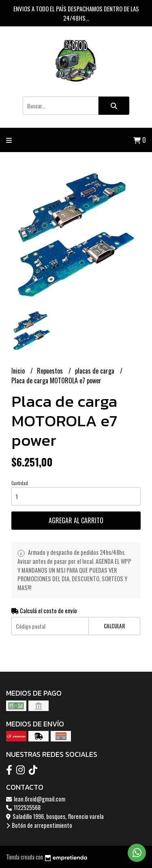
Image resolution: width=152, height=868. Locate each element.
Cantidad (20, 483)
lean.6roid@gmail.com (36, 799)
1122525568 (23, 807)
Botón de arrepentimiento (39, 825)
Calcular (114, 626)
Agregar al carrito (76, 520)
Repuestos (51, 371)
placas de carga (95, 371)
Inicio (19, 371)
